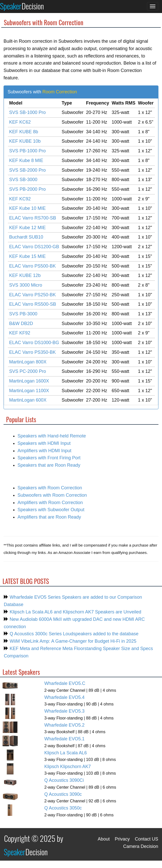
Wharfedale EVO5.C (65, 683)
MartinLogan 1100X (29, 391)
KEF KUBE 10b (25, 141)
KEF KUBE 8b (24, 132)
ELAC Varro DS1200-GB (34, 247)
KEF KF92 (20, 333)
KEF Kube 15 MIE (27, 256)
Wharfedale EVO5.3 (64, 711)
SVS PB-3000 (23, 314)
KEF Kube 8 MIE (26, 160)
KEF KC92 (20, 199)
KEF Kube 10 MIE (27, 208)
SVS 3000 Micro (26, 285)
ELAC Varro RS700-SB (33, 218)
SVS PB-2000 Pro (27, 189)
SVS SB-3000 (23, 180)
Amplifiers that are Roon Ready (49, 517)
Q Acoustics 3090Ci (64, 780)
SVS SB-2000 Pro (27, 170)
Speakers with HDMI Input (44, 443)
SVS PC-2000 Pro (28, 371)
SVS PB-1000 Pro (27, 151)
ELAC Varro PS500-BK (33, 266)
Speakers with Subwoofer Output (51, 510)
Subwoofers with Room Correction (52, 495)
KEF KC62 (20, 122)
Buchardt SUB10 (26, 237)
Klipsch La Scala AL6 (66, 753)
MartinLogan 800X (28, 362)
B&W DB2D (21, 323)
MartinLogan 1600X (29, 381)
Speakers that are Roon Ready (49, 465)
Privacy (122, 839)
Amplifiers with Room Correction (50, 503)
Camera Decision (141, 846)
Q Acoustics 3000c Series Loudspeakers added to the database (73, 634)
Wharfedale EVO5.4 (64, 697)
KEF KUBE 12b (25, 275)
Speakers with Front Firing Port (49, 458)
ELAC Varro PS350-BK (33, 352)
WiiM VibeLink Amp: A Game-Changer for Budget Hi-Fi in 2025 (72, 641)
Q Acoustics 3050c (63, 808)
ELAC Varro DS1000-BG (34, 343)
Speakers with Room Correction (50, 488)
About (104, 839)
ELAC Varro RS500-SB (33, 304)
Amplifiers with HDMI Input (44, 451)
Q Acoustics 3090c (63, 794)
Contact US (147, 839)
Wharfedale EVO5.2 (64, 725)
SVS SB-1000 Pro (27, 112)
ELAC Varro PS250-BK (33, 295)
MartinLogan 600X (28, 400)
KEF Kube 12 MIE (27, 228)
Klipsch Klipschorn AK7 (68, 767)
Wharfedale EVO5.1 (64, 739)
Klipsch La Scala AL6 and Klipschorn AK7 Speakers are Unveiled (75, 612)
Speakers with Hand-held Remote (52, 436)
